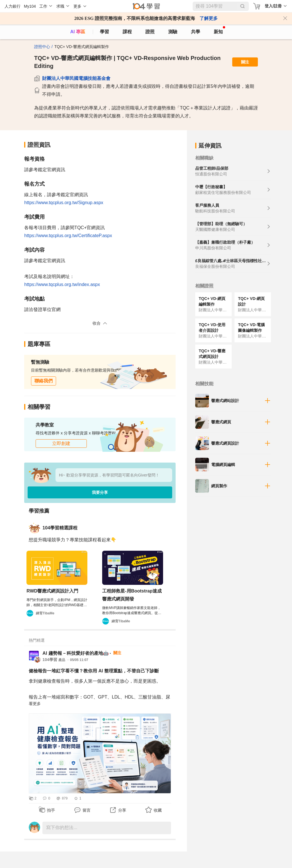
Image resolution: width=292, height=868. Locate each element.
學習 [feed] (104, 32)
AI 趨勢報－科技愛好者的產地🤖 (75, 653)
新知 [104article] (219, 30)
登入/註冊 (273, 6)
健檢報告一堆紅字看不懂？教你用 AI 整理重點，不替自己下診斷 (94, 671)
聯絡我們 (44, 381)
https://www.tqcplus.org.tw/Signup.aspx (64, 203)
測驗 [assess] (173, 32)
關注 (245, 62)
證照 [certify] (150, 32)
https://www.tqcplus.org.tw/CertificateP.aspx (68, 236)
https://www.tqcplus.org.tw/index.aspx (62, 284)
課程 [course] (127, 32)
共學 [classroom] (196, 32)
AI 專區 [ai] (78, 32)
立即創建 (61, 443)
